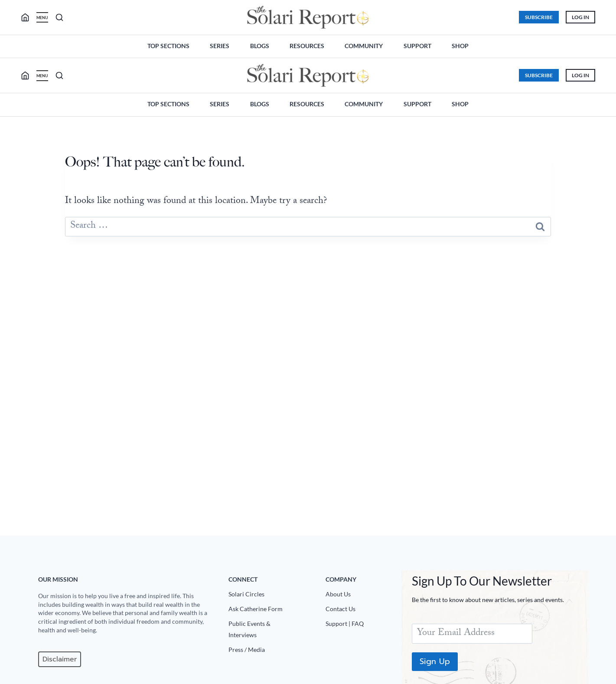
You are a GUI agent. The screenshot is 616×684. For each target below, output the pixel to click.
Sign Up (435, 661)
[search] (29, 17)
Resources (307, 46)
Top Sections (168, 46)
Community (364, 46)
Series (220, 46)
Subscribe (539, 17)
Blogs (260, 46)
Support (417, 46)
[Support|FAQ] (360, 625)
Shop (460, 46)
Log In (580, 17)
